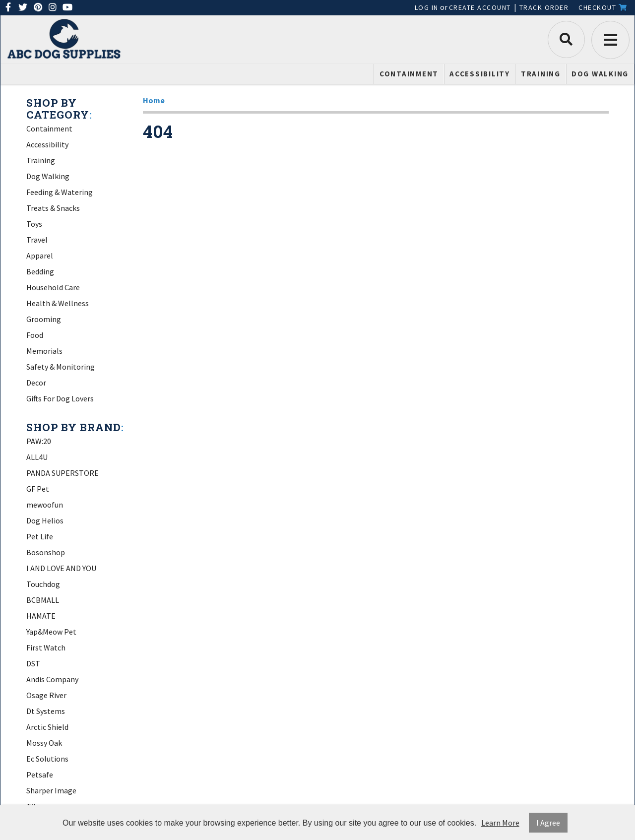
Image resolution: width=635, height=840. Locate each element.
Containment (409, 74)
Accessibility (480, 74)
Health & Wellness (58, 303)
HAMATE (41, 616)
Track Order (544, 7)
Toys (34, 224)
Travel (37, 240)
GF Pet (38, 489)
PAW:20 (39, 441)
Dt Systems (46, 711)
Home (154, 100)
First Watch (46, 647)
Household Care (53, 287)
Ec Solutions (47, 759)
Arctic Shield (47, 727)
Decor (36, 383)
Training (541, 74)
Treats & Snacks (53, 208)
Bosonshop (46, 552)
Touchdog (43, 584)
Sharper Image (51, 790)
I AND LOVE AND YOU (61, 568)
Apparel (40, 256)
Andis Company (52, 679)
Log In (427, 7)
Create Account (480, 7)
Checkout (603, 7)
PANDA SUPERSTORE (63, 473)
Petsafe (40, 775)
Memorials (44, 351)
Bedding (40, 271)
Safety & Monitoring (61, 367)
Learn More (500, 823)
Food (35, 335)
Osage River (46, 695)
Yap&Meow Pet (51, 632)
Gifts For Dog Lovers (60, 398)
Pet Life (40, 536)
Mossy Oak (44, 743)
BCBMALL (43, 600)
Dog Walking (600, 74)
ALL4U (37, 457)
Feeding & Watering (60, 192)
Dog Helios (45, 520)
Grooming (44, 319)
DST (33, 663)
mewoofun (45, 505)
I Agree (548, 823)
